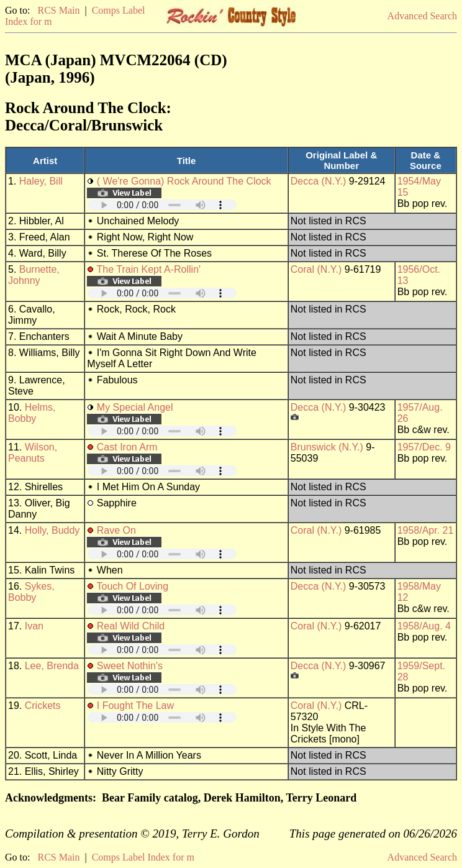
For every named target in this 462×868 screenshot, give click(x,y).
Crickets (43, 706)
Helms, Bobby (32, 413)
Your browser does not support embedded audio (162, 205)
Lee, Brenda (52, 666)
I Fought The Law (135, 706)
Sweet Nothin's (130, 666)
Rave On (116, 530)
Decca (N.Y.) (319, 181)
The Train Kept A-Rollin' (149, 269)
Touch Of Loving (133, 586)
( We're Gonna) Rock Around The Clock (184, 181)
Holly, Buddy (52, 530)
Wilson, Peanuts (33, 453)
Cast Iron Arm (127, 447)
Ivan (34, 626)
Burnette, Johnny (34, 275)
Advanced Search (422, 16)
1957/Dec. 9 (424, 447)
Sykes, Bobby (31, 592)
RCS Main (58, 10)
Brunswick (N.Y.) (327, 447)
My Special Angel (135, 407)
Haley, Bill (41, 181)
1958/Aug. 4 (424, 626)
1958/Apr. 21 (426, 530)
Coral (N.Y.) (316, 269)
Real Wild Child (131, 626)
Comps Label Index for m (143, 857)
